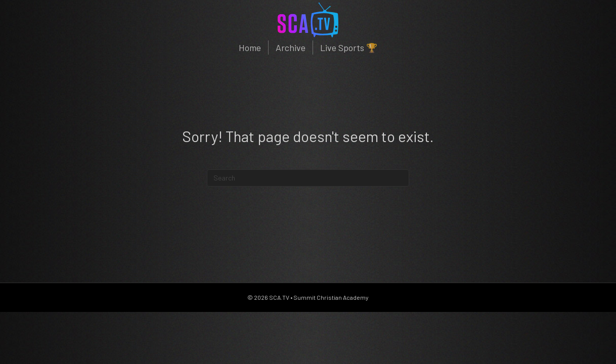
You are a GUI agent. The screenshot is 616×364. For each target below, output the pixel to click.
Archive (291, 48)
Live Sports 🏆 (349, 48)
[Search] (308, 178)
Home (250, 48)
